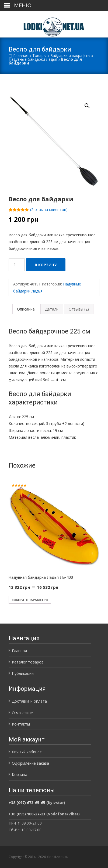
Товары (39, 55)
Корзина (20, 775)
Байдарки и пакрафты (70, 55)
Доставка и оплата (29, 701)
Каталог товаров (28, 662)
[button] (90, 103)
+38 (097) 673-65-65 (27, 803)
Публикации (23, 673)
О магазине (22, 713)
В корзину (46, 265)
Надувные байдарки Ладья (33, 59)
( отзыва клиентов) (49, 210)
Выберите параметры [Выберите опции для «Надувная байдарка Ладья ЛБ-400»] (30, 600)
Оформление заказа (30, 763)
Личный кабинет (27, 752)
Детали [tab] (52, 309)
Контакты (21, 724)
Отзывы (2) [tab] (79, 309)
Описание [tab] (26, 309)
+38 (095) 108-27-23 (27, 814)
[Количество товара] (17, 265)
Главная (21, 55)
